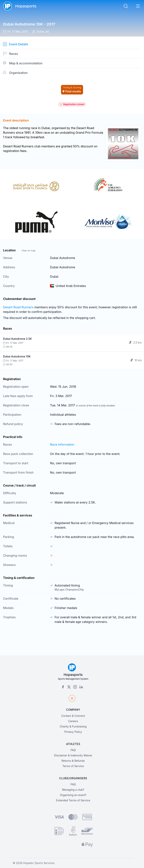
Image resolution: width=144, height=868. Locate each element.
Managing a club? (73, 790)
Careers (73, 721)
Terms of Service (73, 766)
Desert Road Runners (18, 307)
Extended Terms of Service (73, 800)
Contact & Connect (73, 716)
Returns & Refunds (73, 761)
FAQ (73, 750)
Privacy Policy (73, 732)
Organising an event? (73, 795)
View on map (28, 251)
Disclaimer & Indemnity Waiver (73, 755)
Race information (62, 444)
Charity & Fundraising (73, 726)
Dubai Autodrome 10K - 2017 (29, 24)
